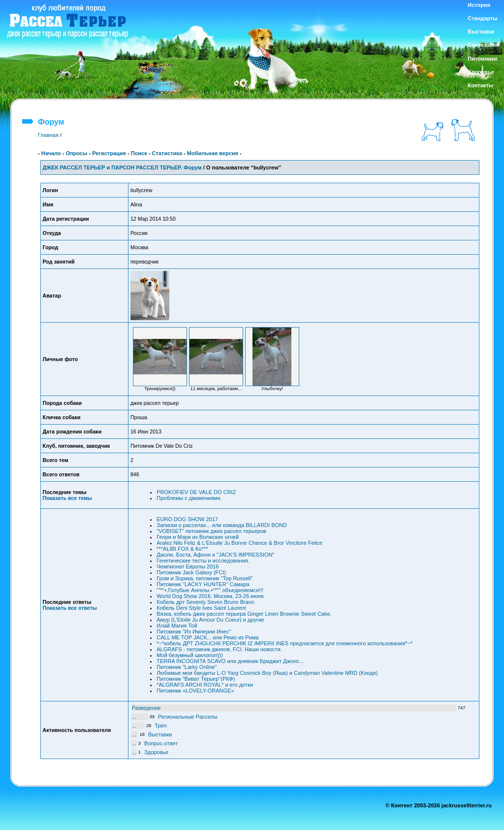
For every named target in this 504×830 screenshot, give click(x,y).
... (134, 717)
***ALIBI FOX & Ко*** (182, 549)
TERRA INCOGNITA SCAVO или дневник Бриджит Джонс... (230, 661)
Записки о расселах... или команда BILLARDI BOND (222, 525)
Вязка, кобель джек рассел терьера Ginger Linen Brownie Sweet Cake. (244, 614)
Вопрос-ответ (161, 743)
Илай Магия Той (177, 626)
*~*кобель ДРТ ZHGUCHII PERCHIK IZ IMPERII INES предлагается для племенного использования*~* (284, 643)
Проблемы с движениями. (189, 498)
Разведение (146, 708)
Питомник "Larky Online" (187, 667)
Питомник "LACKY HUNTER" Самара (203, 584)
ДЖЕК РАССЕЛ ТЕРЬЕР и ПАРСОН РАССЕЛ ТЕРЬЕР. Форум (122, 167)
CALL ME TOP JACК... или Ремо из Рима (207, 637)
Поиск (139, 153)
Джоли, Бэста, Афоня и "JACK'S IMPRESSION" (215, 555)
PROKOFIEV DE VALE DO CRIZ (196, 492)
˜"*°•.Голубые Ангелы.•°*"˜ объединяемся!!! (210, 590)
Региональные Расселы (188, 717)
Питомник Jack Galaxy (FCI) (191, 572)
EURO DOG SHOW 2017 (187, 519)
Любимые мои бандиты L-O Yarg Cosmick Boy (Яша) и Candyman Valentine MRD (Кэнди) (267, 673)
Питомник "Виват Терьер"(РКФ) (196, 679)
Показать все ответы (70, 608)
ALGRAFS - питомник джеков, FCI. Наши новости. (219, 649)
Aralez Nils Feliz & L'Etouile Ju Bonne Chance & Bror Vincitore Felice (239, 543)
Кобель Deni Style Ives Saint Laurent (201, 608)
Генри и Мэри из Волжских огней (198, 537)
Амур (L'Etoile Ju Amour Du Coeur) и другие (210, 620)
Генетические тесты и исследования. (203, 561)
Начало (51, 153)
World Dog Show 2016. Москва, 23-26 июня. (211, 596)
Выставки (160, 734)
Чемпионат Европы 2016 (188, 566)
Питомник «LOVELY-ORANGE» (195, 691)
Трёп (160, 726)
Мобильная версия (213, 153)
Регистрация (109, 153)
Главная (48, 135)
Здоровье (156, 752)
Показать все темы (67, 498)
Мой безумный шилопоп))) (189, 655)
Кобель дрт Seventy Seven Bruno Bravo (205, 602)
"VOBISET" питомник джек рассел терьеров (211, 531)
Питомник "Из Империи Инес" (194, 631)
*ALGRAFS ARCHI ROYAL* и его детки (205, 685)
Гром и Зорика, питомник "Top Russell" (205, 578)
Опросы (76, 153)
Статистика (167, 153)
